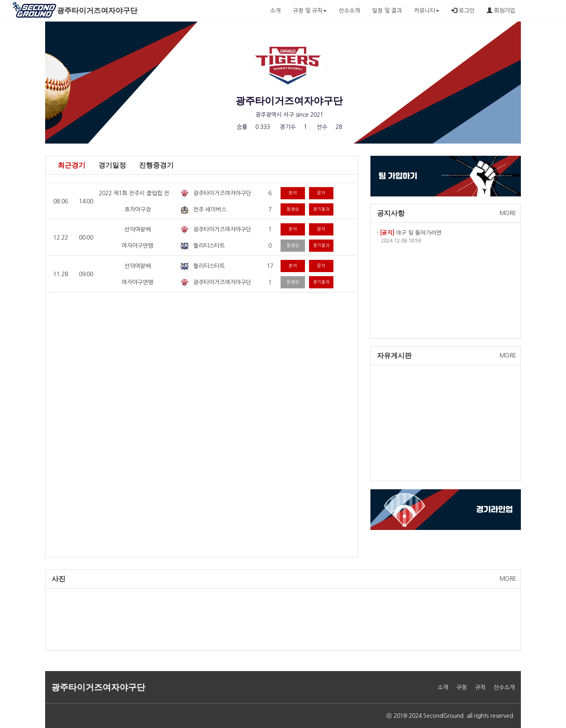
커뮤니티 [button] (427, 11)
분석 (293, 193)
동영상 (293, 209)
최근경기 (72, 165)
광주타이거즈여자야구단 (97, 11)
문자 (321, 193)
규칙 (480, 687)
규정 (462, 687)
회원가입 (501, 10)
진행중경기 (156, 165)
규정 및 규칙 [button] (310, 11)
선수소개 (349, 11)
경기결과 (321, 209)
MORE (508, 213)
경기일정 (112, 165)
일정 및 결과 (387, 11)
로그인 (463, 10)
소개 (275, 11)
